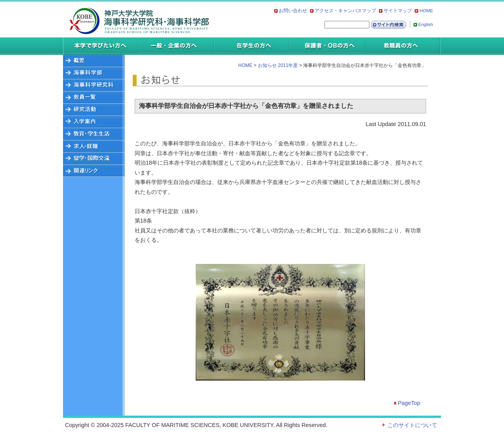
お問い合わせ (293, 11)
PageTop (409, 403)
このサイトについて (412, 425)
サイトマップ (398, 11)
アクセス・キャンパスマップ (345, 11)
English (426, 24)
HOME (426, 11)
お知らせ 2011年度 (278, 65)
